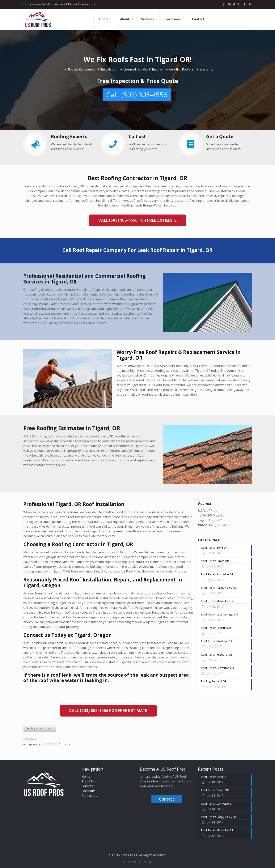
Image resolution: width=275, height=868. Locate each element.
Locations (89, 791)
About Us (88, 781)
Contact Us (89, 796)
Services (87, 786)
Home (86, 777)
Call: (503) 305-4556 (137, 95)
